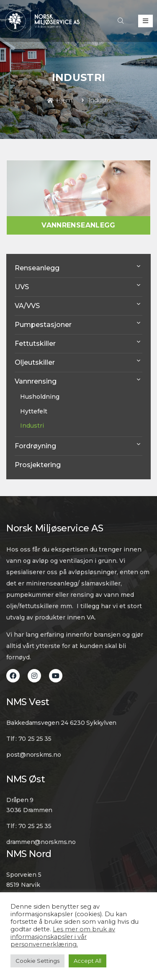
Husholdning (40, 397)
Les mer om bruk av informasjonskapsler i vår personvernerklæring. (63, 937)
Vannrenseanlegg (78, 225)
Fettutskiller (35, 344)
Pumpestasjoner (43, 325)
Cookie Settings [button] (37, 961)
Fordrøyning (35, 446)
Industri (32, 426)
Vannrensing (36, 381)
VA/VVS (27, 306)
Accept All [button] (88, 961)
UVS (22, 287)
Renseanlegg (37, 268)
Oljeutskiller (35, 362)
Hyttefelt (34, 411)
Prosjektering (38, 465)
